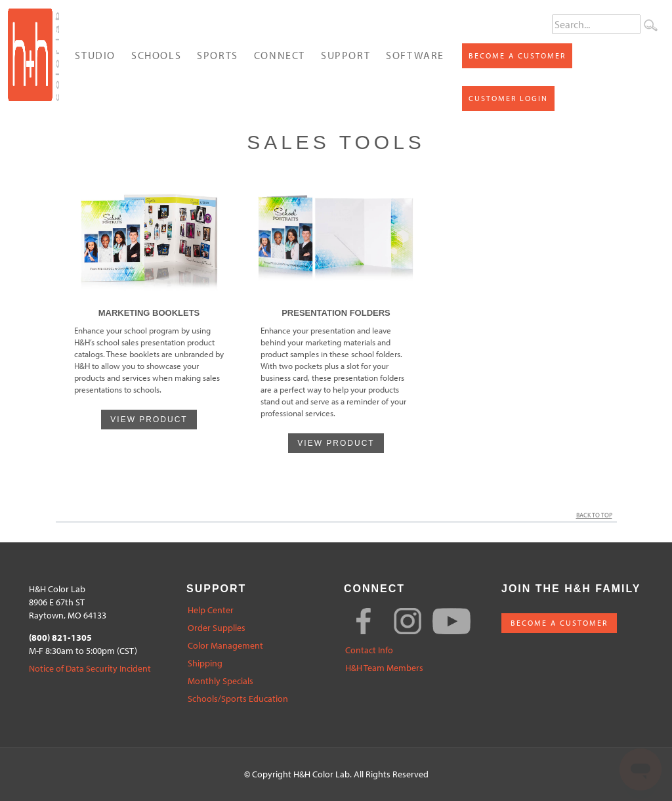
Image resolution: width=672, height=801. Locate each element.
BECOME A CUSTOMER (559, 623)
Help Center (211, 610)
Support (346, 55)
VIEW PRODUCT (149, 420)
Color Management (225, 646)
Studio (95, 55)
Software (415, 55)
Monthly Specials (220, 681)
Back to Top (597, 515)
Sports (218, 55)
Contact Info (369, 650)
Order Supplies (217, 628)
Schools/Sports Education (238, 699)
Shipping (205, 663)
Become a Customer (517, 55)
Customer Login (508, 98)
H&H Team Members (384, 668)
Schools (156, 55)
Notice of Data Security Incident (90, 669)
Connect (280, 55)
